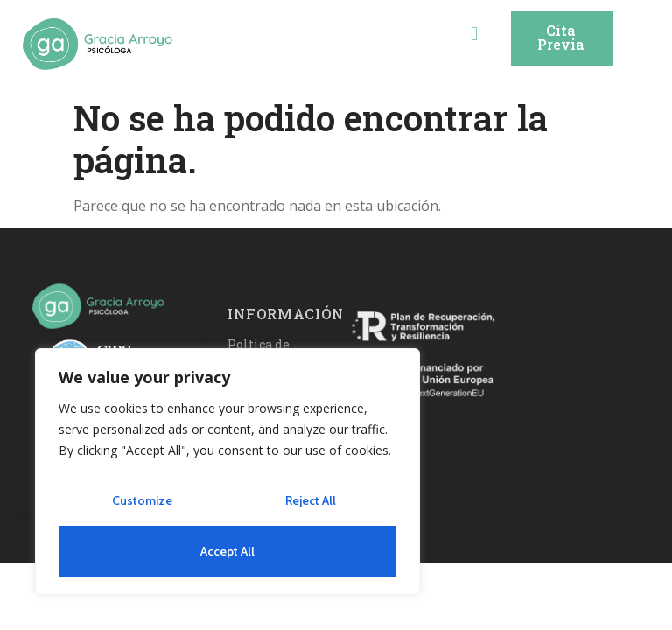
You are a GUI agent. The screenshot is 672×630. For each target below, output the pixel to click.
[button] (474, 33)
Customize (142, 500)
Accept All (227, 551)
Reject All (311, 500)
